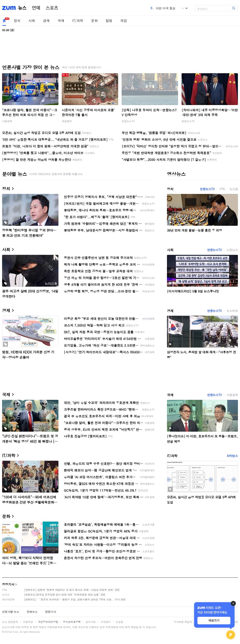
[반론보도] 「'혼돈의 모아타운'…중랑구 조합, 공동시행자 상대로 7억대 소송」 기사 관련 (75, 599)
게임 (124, 21)
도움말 (119, 622)
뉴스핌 (234, 189)
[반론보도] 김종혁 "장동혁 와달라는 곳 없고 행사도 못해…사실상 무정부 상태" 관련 (72, 590)
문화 (94, 21)
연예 (36, 8)
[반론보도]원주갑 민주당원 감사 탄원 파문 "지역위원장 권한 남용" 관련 (65, 595)
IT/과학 (78, 21)
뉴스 (22, 8)
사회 (32, 21)
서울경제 (7, 121)
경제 (46, 21)
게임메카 (67, 121)
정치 (17, 21)
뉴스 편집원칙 (10, 622)
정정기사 (8, 584)
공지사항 (91, 622)
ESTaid (8, 632)
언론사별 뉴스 (11, 612)
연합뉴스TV (128, 121)
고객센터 (106, 622)
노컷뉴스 (232, 250)
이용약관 (28, 622)
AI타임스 (232, 456)
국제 (61, 21)
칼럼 (109, 21)
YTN (222, 189)
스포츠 (52, 8)
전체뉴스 (32, 612)
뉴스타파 (232, 311)
